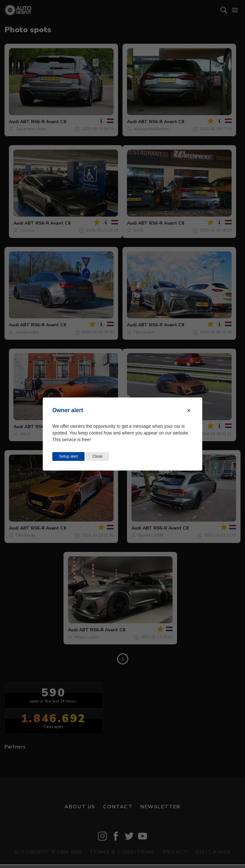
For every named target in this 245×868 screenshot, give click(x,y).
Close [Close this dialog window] (97, 456)
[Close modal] (189, 411)
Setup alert (68, 456)
